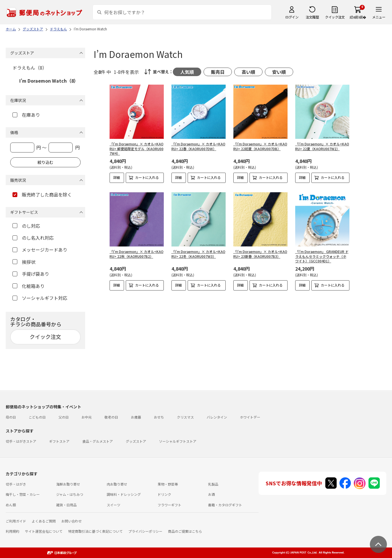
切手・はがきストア (21, 441)
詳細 (117, 177)
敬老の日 (111, 417)
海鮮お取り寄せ (68, 484)
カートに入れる (147, 177)
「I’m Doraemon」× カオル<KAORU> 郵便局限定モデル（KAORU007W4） (137, 149)
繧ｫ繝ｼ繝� (358, 17)
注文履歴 (312, 17)
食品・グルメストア (98, 441)
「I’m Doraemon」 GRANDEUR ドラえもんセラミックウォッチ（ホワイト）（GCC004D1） (322, 256)
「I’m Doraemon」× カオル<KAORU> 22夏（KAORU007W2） (322, 146)
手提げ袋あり (31, 274)
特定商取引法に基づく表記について (95, 531)
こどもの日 (37, 417)
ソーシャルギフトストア (178, 441)
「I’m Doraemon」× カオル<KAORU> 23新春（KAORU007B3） (260, 254)
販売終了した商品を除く (42, 195)
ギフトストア (59, 441)
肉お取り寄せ (117, 484)
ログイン (292, 17)
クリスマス (185, 417)
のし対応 (26, 226)
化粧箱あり (29, 286)
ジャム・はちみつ (70, 494)
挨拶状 (24, 262)
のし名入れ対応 (33, 238)
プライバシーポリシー (145, 531)
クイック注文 (335, 17)
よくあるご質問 (44, 521)
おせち (159, 417)
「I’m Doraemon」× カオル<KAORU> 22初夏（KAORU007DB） (260, 146)
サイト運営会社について (44, 531)
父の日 (64, 417)
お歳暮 (136, 417)
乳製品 (213, 484)
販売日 (218, 72)
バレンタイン (217, 417)
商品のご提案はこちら (185, 531)
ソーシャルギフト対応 (40, 298)
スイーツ (114, 505)
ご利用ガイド (16, 521)
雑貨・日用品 (66, 505)
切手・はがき (16, 484)
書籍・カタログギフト (225, 505)
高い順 (248, 72)
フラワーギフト (169, 505)
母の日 (11, 417)
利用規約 (12, 531)
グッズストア (136, 441)
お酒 (211, 494)
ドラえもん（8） (30, 68)
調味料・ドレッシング (124, 494)
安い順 (279, 72)
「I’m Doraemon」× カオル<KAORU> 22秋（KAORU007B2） (137, 254)
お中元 (87, 417)
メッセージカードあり (40, 250)
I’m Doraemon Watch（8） (49, 81)
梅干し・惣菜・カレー (23, 494)
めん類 (11, 505)
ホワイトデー (250, 417)
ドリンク (164, 494)
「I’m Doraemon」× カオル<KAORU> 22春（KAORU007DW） (198, 146)
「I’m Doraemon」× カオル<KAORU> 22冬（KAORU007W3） (198, 254)
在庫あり (26, 115)
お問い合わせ (72, 521)
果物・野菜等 (168, 484)
